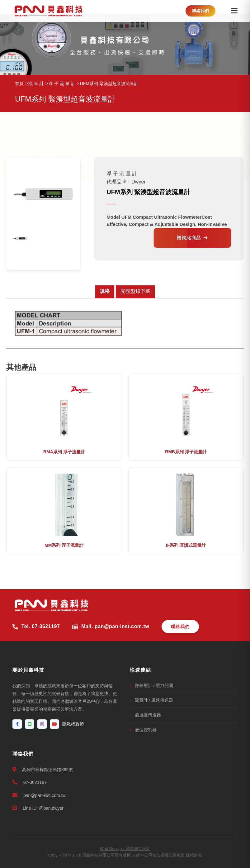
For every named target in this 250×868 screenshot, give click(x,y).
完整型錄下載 (135, 291)
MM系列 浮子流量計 (64, 545)
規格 (105, 291)
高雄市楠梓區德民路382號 (43, 769)
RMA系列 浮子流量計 (64, 452)
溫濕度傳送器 (148, 715)
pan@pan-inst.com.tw (39, 795)
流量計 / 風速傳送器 (154, 700)
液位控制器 (146, 730)
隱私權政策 (73, 724)
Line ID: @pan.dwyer (38, 808)
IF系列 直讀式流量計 (186, 545)
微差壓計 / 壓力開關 (154, 685)
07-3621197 (30, 782)
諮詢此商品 (192, 238)
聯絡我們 (200, 11)
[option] (20, 238)
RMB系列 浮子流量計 (186, 452)
